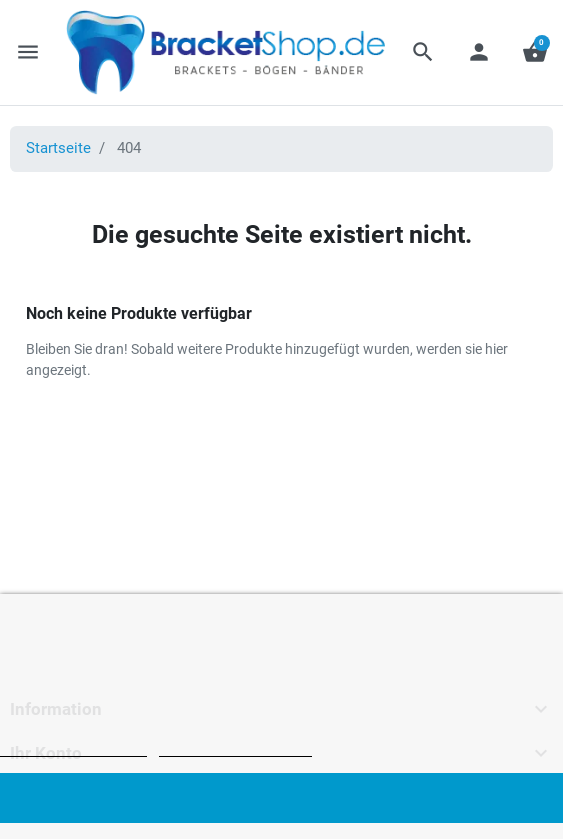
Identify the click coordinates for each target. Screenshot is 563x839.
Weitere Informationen (73, 747)
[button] (423, 52)
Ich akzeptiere (281, 797)
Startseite (58, 148)
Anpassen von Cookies (235, 747)
